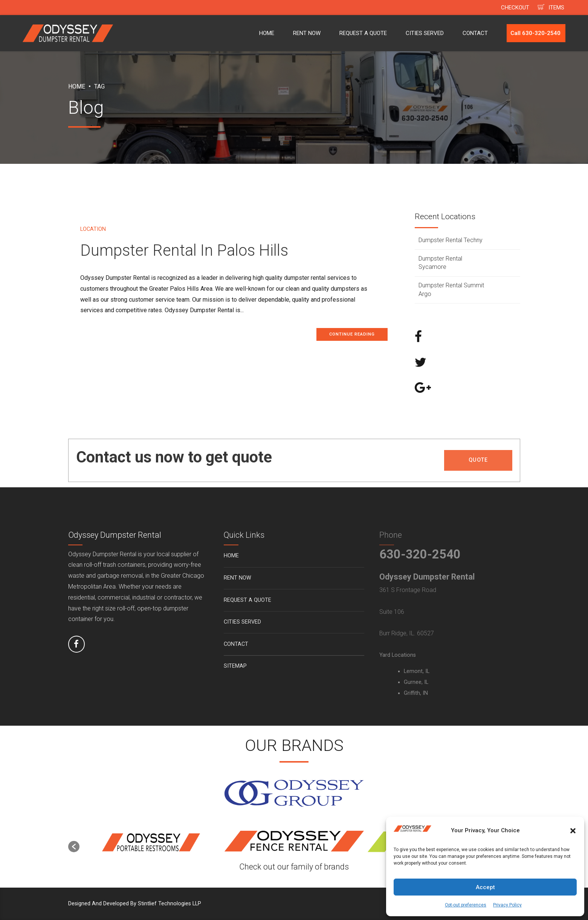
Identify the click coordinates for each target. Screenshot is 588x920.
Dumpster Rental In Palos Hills (184, 250)
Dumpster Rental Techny (451, 240)
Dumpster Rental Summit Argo (451, 289)
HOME (267, 33)
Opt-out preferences (466, 905)
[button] (573, 831)
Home (77, 86)
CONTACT (475, 33)
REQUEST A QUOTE (363, 33)
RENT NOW (307, 33)
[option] (151, 843)
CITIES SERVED (425, 33)
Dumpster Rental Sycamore (440, 263)
